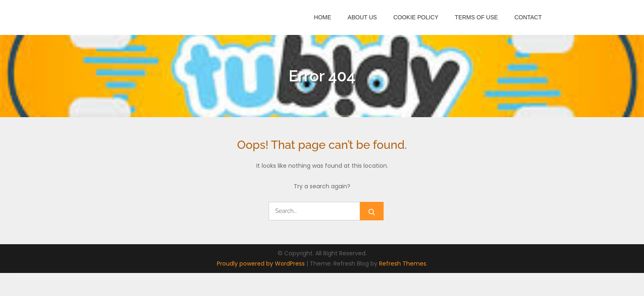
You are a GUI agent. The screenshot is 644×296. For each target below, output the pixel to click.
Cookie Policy (416, 17)
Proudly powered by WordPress (262, 264)
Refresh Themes (403, 264)
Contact (528, 17)
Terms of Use (476, 17)
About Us (362, 17)
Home (322, 17)
